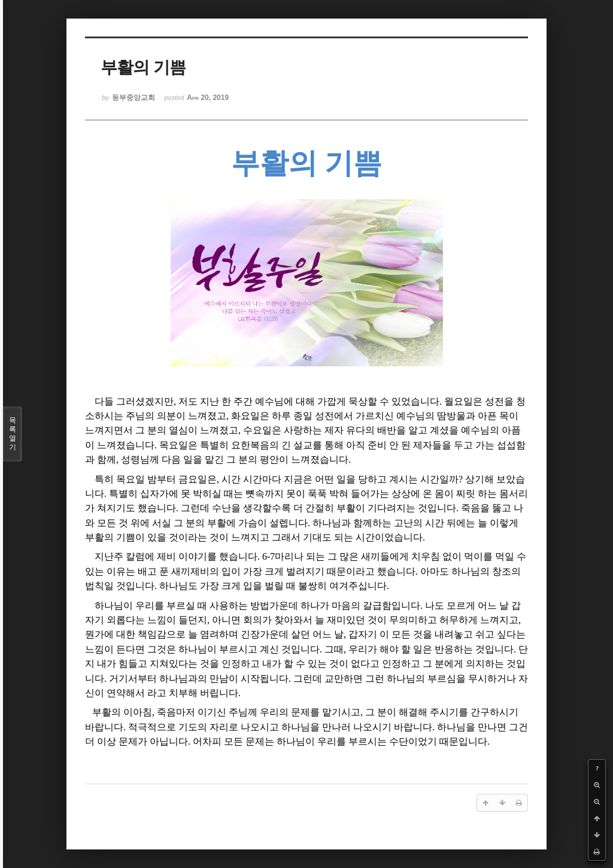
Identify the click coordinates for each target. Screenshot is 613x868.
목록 (13, 434)
